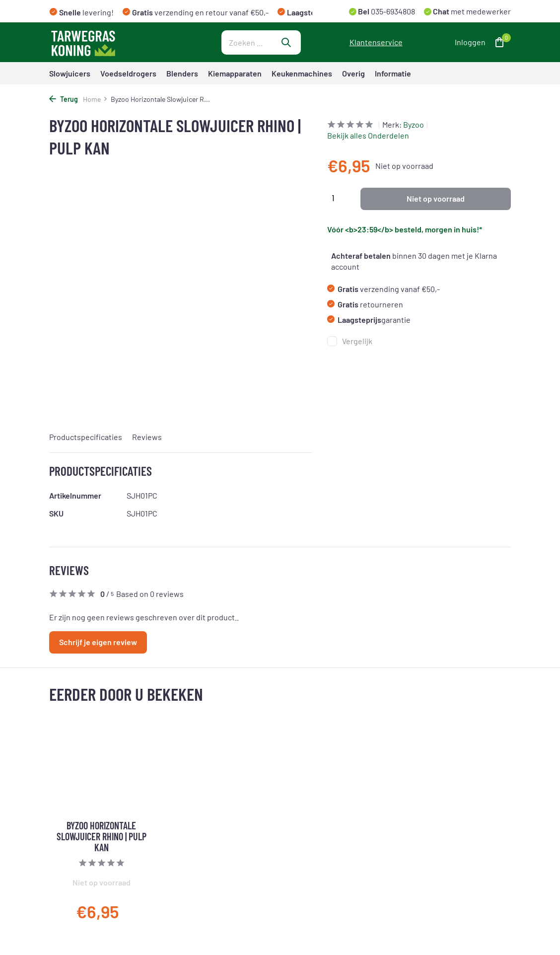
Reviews (147, 437)
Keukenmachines (302, 73)
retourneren (365, 304)
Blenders (182, 73)
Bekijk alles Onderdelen (368, 135)
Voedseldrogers (128, 73)
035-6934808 (392, 11)
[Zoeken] (261, 42)
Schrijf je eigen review (98, 642)
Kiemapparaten (235, 73)
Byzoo (414, 124)
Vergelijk (350, 341)
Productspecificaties (86, 437)
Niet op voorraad (436, 198)
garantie (369, 320)
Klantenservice (376, 42)
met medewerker (471, 11)
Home (95, 99)
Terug (64, 99)
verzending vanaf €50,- (384, 289)
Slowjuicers (70, 73)
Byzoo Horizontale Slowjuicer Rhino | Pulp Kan (102, 836)
